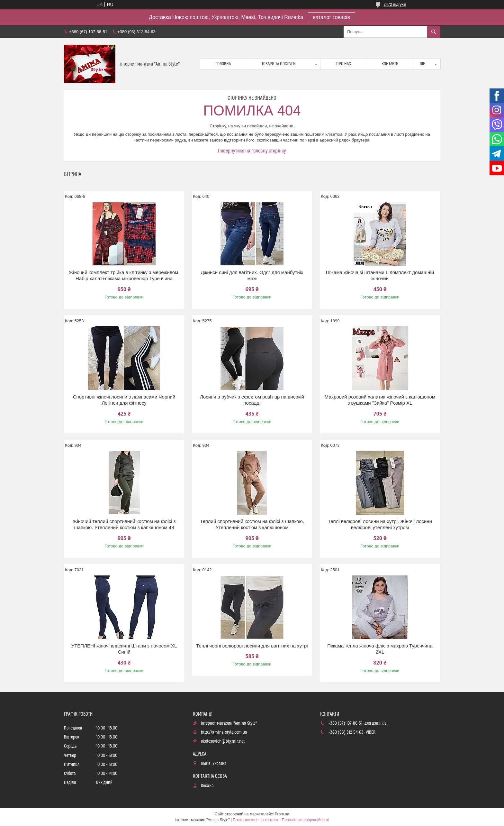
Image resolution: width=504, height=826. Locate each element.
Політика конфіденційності (306, 820)
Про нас (344, 64)
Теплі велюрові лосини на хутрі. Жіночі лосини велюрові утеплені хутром (380, 524)
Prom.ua (282, 814)
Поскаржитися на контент (256, 820)
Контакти (390, 64)
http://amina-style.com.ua (224, 732)
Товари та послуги (279, 64)
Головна (223, 64)
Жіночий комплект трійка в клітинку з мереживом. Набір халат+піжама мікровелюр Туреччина (124, 275)
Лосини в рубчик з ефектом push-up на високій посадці (252, 400)
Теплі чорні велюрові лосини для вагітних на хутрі (252, 646)
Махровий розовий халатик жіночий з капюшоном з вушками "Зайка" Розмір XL (380, 400)
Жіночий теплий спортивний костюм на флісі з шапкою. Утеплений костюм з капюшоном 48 (124, 524)
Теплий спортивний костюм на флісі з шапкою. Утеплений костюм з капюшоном (252, 524)
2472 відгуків (395, 5)
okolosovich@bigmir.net (223, 741)
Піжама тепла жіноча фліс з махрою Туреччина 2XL (380, 649)
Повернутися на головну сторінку (252, 151)
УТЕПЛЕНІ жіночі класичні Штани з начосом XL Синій (124, 649)
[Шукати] (434, 32)
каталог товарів (332, 17)
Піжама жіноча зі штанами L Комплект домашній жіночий (380, 275)
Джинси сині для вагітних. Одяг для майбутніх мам (252, 275)
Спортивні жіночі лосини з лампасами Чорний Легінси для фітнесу (124, 400)
